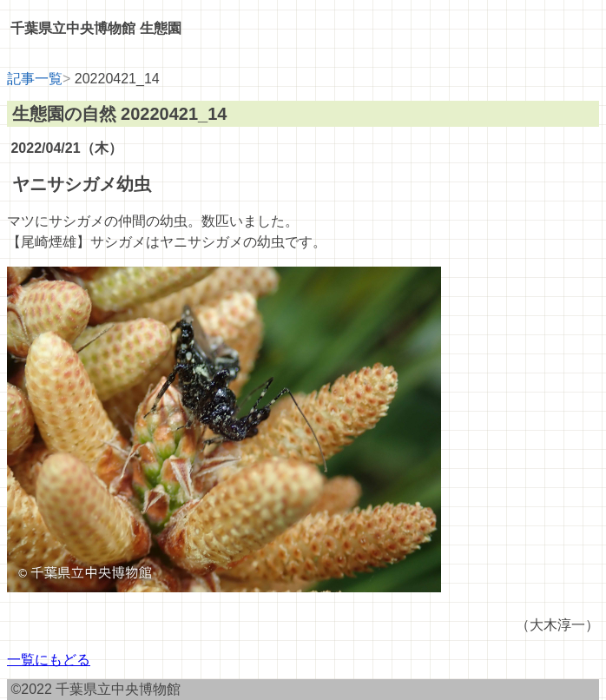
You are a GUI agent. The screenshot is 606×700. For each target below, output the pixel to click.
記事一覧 (35, 79)
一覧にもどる (49, 660)
